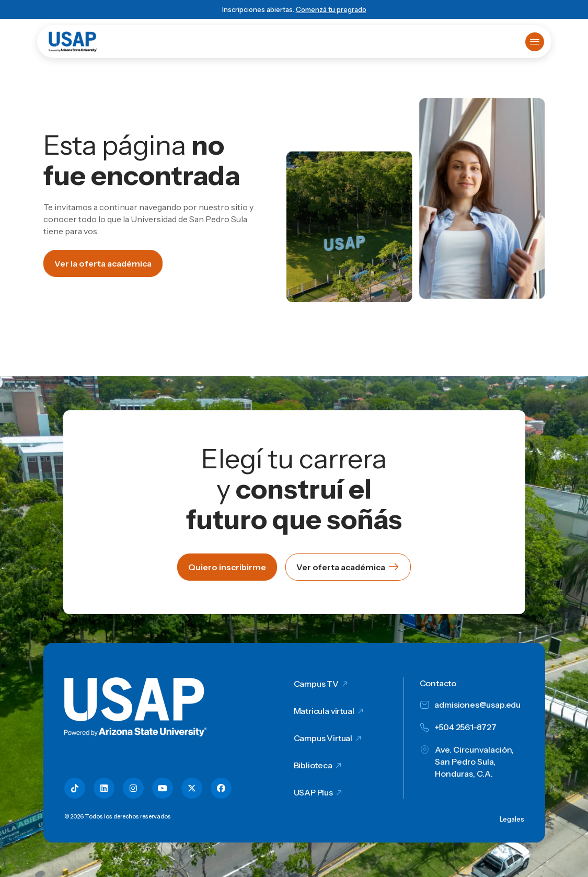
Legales (512, 819)
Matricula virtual (324, 711)
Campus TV (316, 684)
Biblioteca (313, 765)
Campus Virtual (323, 738)
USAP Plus (314, 792)
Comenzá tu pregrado (331, 9)
